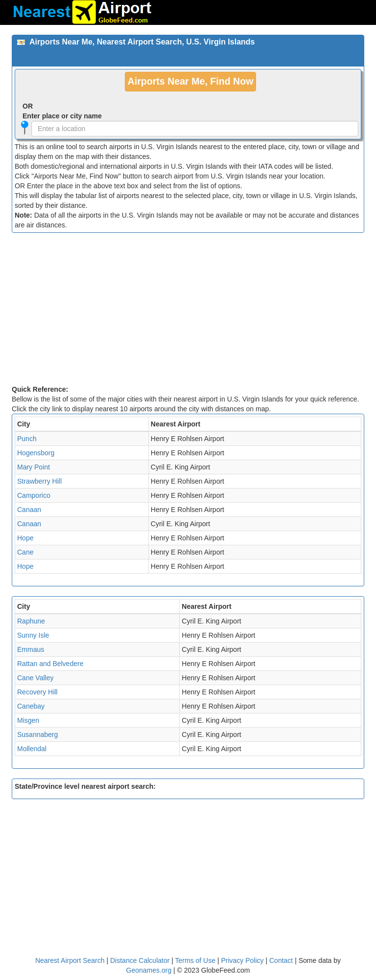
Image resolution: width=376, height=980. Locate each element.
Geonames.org (149, 970)
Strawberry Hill (39, 481)
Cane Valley (35, 678)
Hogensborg (36, 453)
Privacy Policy (243, 960)
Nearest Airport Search (70, 960)
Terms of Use (196, 960)
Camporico (34, 495)
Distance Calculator (140, 960)
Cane (25, 552)
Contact (281, 960)
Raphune (31, 621)
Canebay (31, 706)
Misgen (28, 720)
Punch (27, 439)
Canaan (29, 510)
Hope (25, 538)
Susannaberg (37, 735)
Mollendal (32, 749)
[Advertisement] (188, 311)
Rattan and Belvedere (50, 664)
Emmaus (31, 649)
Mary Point (34, 467)
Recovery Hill (37, 692)
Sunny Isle (33, 635)
